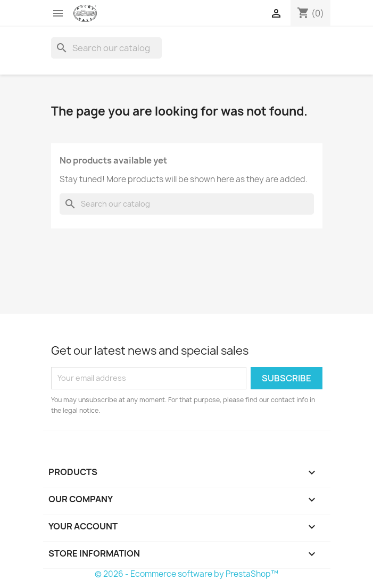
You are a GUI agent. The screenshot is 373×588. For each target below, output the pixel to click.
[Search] (106, 48)
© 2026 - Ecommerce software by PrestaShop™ (186, 574)
